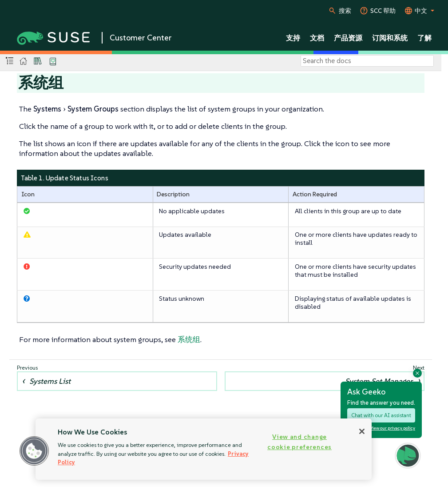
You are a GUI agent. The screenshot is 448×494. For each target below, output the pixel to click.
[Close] (362, 431)
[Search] (367, 61)
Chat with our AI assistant (381, 415)
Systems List (50, 381)
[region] (204, 449)
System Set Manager (379, 381)
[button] (34, 451)
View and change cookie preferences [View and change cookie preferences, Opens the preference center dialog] (299, 442)
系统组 (189, 339)
